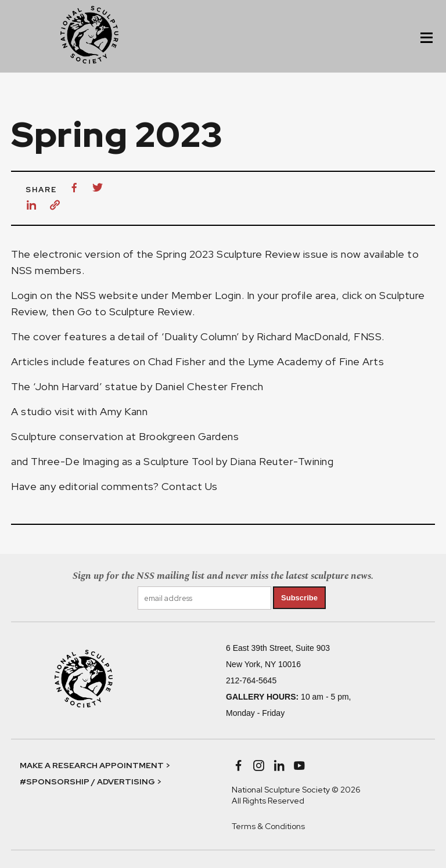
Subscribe (299, 598)
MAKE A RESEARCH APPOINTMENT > (95, 765)
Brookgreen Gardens (189, 436)
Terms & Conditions (268, 826)
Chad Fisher (177, 361)
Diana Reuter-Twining (282, 461)
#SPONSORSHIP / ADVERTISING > (91, 781)
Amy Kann (125, 411)
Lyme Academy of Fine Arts (316, 361)
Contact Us (190, 486)
